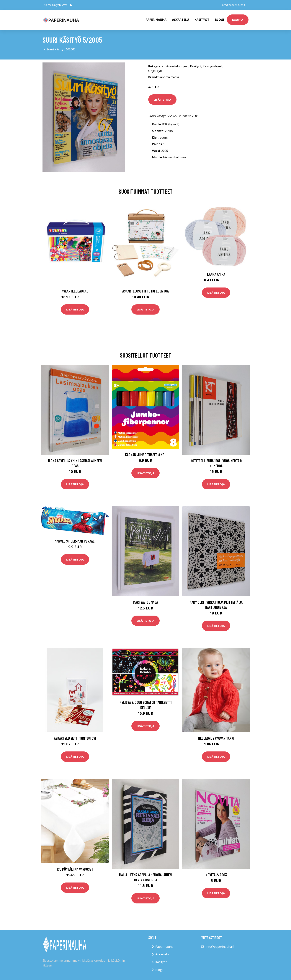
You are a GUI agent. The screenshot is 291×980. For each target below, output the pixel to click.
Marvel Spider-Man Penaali (75, 541)
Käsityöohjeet (212, 66)
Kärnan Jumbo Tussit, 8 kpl (146, 455)
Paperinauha (164, 947)
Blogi (219, 20)
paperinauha (156, 20)
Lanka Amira (216, 274)
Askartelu (180, 20)
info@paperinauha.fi (234, 5)
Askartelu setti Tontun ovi (75, 738)
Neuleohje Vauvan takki (216, 738)
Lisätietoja (162, 100)
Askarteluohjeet (177, 66)
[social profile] (71, 5)
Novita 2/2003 (216, 875)
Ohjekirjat (155, 71)
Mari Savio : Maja (146, 602)
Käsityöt (202, 20)
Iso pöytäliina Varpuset (75, 869)
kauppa (238, 20)
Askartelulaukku (75, 291)
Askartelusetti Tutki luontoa (145, 291)
